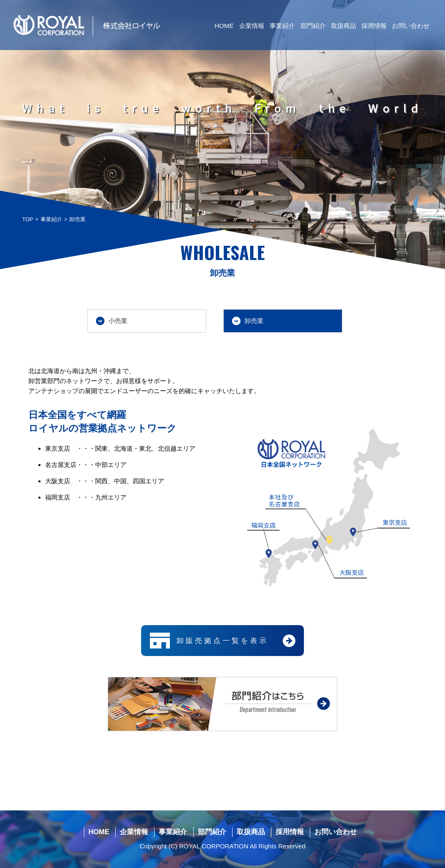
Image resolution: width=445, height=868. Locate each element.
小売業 (118, 321)
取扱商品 (344, 26)
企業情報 (252, 26)
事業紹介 (282, 26)
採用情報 (374, 26)
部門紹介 (313, 26)
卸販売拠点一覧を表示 (222, 641)
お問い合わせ (411, 26)
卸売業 (254, 321)
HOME (224, 26)
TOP (28, 219)
